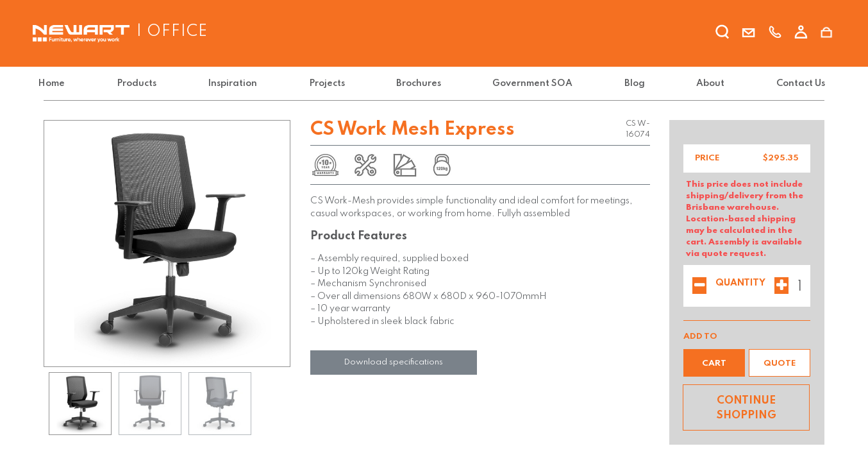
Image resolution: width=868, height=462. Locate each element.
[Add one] (781, 287)
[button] (714, 363)
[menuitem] (60, 84)
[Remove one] (699, 287)
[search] (722, 34)
